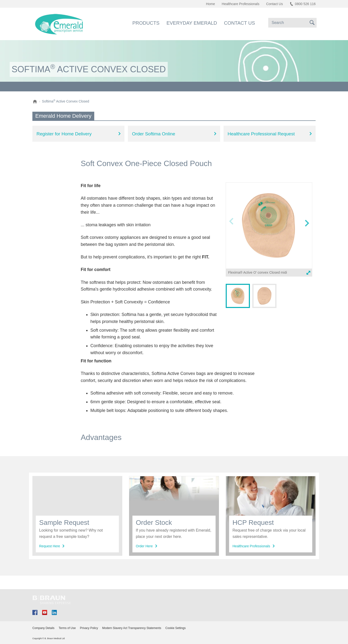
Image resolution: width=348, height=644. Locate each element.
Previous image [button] (231, 233)
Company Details (43, 628)
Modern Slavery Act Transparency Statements (132, 628)
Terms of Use (67, 628)
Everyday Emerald (192, 23)
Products (146, 23)
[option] (269, 230)
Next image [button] (307, 233)
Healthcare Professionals (241, 4)
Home (210, 4)
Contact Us (239, 23)
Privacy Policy (89, 628)
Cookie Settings (175, 628)
